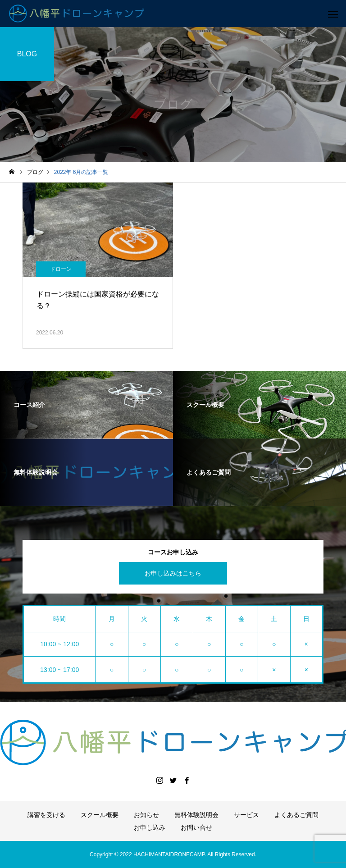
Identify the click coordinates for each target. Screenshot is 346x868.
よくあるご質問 (296, 815)
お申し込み (150, 827)
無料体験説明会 (196, 815)
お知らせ (146, 815)
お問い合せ (196, 827)
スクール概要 (100, 815)
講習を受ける (46, 815)
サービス (246, 815)
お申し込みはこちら (173, 573)
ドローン (61, 269)
